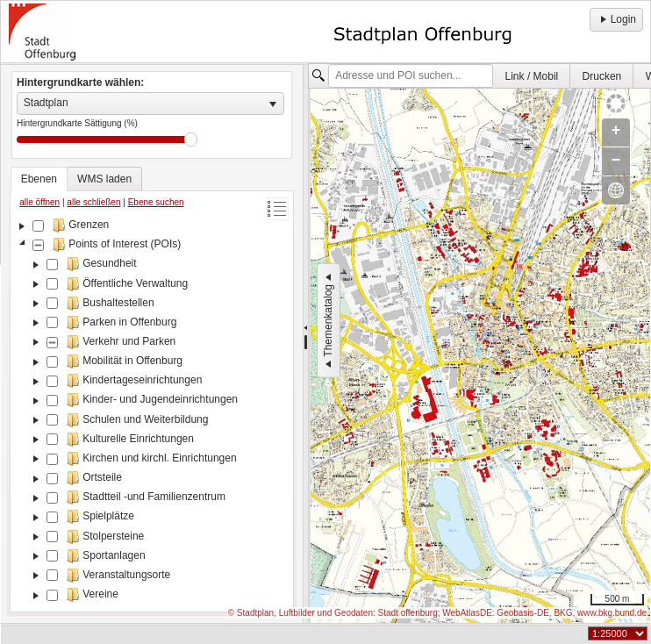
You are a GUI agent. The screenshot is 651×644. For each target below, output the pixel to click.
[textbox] (411, 76)
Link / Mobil (532, 76)
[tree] (152, 411)
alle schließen (93, 202)
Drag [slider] (191, 140)
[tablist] (152, 390)
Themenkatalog (328, 321)
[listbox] (150, 104)
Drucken (602, 76)
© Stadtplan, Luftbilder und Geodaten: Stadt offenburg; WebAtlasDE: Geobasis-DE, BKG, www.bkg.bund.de (437, 613)
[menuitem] (532, 76)
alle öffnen (39, 202)
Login (616, 19)
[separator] (306, 344)
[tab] (39, 179)
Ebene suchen (156, 202)
